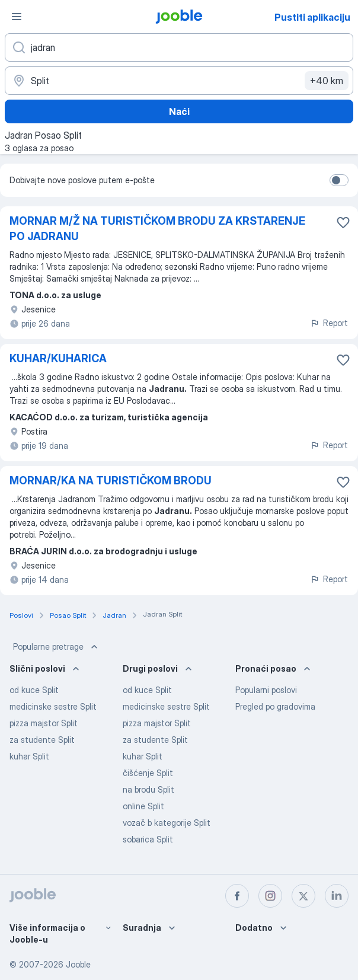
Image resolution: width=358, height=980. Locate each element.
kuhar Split (29, 756)
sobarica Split (148, 839)
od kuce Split (34, 690)
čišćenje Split (148, 773)
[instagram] (270, 896)
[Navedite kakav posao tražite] (179, 47)
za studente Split (42, 740)
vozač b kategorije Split (167, 823)
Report (329, 323)
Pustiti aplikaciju (312, 17)
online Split (143, 806)
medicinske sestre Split (53, 706)
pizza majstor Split (44, 723)
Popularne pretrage (57, 647)
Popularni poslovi (266, 690)
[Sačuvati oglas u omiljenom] (343, 222)
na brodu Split (148, 789)
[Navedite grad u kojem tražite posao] (179, 81)
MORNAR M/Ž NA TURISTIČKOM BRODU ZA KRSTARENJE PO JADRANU (157, 229)
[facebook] (237, 896)
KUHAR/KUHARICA (58, 358)
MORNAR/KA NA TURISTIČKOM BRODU (111, 481)
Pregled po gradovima (275, 706)
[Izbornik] (17, 17)
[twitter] (303, 896)
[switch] (339, 180)
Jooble (78, 964)
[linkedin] (337, 896)
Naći (179, 111)
